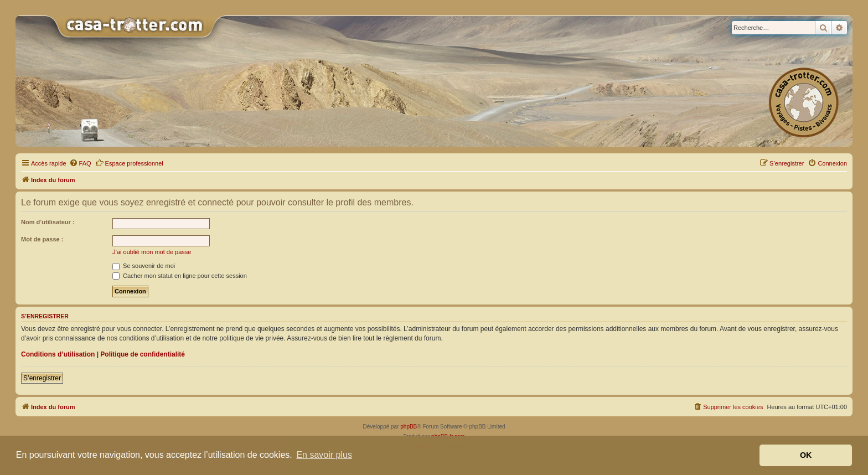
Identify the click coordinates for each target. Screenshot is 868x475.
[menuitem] (80, 163)
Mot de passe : (42, 239)
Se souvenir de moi (144, 266)
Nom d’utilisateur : (48, 222)
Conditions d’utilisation (58, 354)
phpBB (409, 427)
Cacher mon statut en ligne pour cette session (180, 276)
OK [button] (806, 455)
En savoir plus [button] (324, 455)
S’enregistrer (42, 378)
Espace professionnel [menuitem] (129, 163)
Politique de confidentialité (143, 354)
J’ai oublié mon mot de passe (152, 252)
